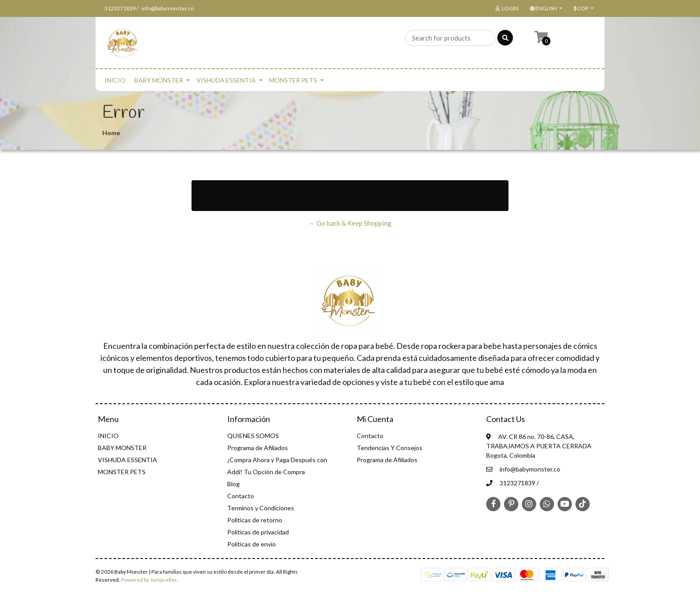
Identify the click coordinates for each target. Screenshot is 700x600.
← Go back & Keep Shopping (350, 223)
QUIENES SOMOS (253, 436)
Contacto (241, 496)
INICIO (115, 80)
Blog (233, 484)
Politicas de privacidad (258, 532)
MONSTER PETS (293, 80)
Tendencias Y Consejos (390, 448)
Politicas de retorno (255, 520)
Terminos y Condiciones (261, 508)
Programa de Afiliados (258, 448)
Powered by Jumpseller (149, 580)
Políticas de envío (252, 544)
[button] (545, 8)
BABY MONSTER (159, 80)
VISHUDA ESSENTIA (226, 80)
